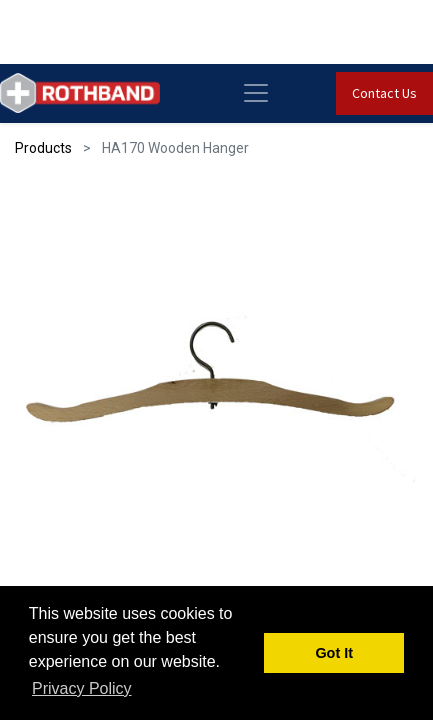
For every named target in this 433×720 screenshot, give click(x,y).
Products (43, 148)
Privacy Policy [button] (82, 688)
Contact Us (384, 93)
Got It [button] (334, 653)
